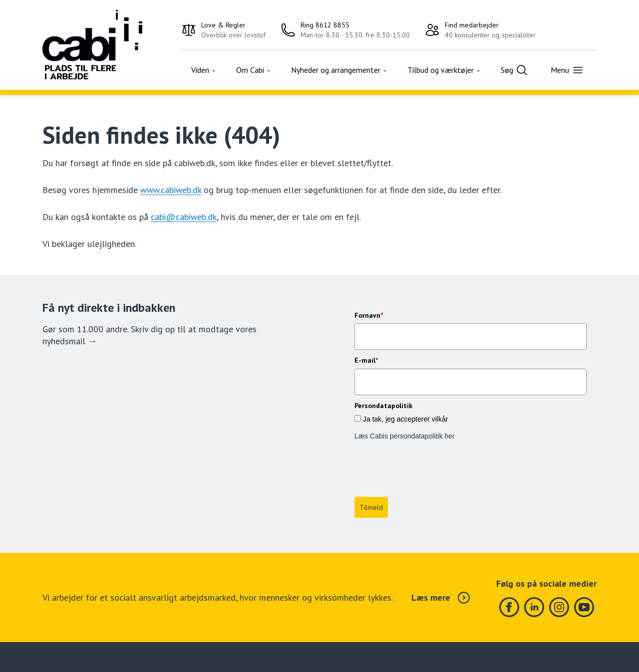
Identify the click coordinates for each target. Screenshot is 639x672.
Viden (204, 70)
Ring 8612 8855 (325, 25)
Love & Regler (223, 25)
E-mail (366, 360)
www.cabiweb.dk (171, 190)
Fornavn (369, 315)
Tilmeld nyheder (346, 655)
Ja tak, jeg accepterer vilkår (405, 419)
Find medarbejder (472, 25)
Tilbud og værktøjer (444, 70)
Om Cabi (254, 70)
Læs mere (441, 554)
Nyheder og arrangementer (339, 70)
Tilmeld (371, 463)
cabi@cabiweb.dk (184, 217)
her (450, 436)
